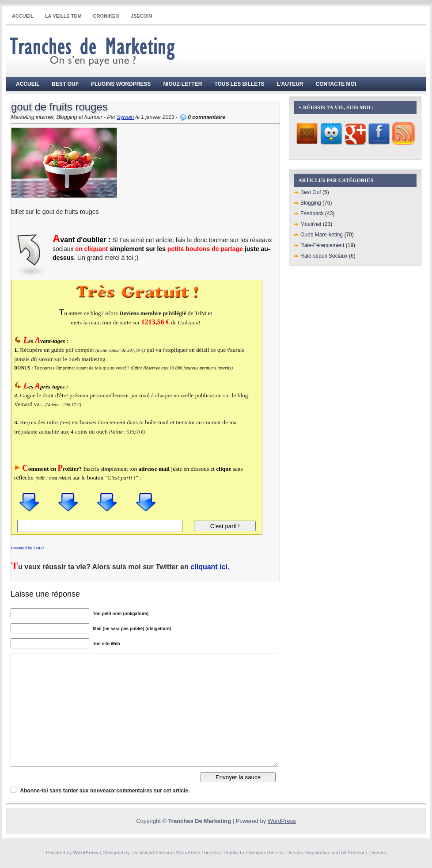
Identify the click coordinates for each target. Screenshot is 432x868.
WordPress (282, 821)
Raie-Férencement (322, 245)
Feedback (312, 213)
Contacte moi (336, 84)
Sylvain (125, 117)
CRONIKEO (106, 16)
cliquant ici (209, 567)
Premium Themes (265, 853)
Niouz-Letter (182, 84)
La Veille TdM (63, 16)
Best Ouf (65, 84)
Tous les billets (239, 84)
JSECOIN (141, 16)
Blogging (311, 203)
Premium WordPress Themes (187, 853)
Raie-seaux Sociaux (324, 256)
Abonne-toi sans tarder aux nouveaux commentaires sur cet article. (105, 791)
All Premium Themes (364, 853)
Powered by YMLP (27, 548)
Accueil (23, 16)
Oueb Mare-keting (322, 235)
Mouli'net (311, 224)
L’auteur (290, 84)
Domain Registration (308, 853)
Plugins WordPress (121, 84)
